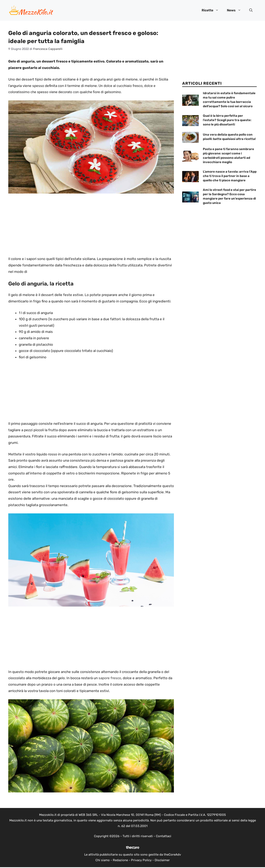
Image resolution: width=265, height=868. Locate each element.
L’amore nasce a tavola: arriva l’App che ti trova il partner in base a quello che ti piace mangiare (230, 176)
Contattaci (164, 836)
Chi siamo (103, 860)
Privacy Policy (141, 860)
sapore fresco (110, 678)
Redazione (120, 860)
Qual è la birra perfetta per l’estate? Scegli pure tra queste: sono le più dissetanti (227, 120)
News (236, 10)
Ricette (212, 10)
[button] (251, 10)
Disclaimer (162, 860)
